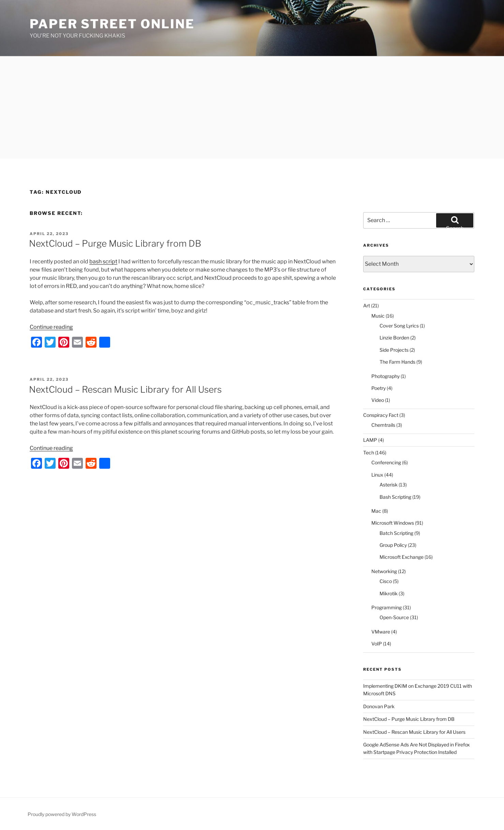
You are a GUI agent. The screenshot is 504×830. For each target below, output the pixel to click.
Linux (377, 475)
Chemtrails (383, 425)
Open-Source (394, 617)
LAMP (370, 440)
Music (378, 316)
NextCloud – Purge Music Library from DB (115, 243)
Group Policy (393, 545)
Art (367, 305)
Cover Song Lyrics (399, 326)
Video (378, 400)
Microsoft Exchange (402, 557)
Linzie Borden (394, 338)
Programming (387, 607)
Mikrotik (389, 593)
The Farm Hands (397, 362)
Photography (386, 376)
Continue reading (51, 327)
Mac (376, 511)
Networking (384, 571)
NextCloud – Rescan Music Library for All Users (125, 389)
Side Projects (394, 350)
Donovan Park (379, 706)
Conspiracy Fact (381, 415)
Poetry (379, 388)
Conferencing (386, 462)
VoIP (377, 644)
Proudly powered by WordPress (62, 814)
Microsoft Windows (393, 523)
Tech (369, 453)
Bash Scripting (395, 497)
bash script (103, 261)
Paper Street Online (112, 24)
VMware (381, 632)
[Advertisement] (252, 107)
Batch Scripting (396, 533)
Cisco (386, 581)
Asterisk (389, 485)
